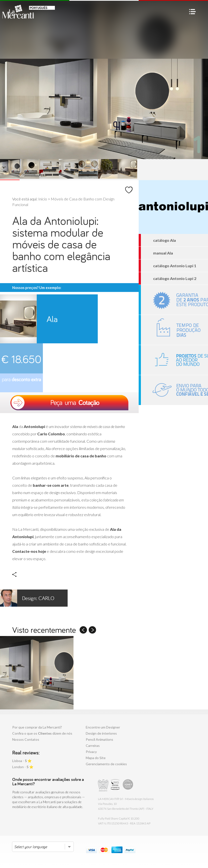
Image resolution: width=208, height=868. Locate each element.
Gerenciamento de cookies (106, 764)
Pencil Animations (99, 739)
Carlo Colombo (27, 598)
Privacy (91, 752)
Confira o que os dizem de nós (42, 733)
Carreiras (93, 746)
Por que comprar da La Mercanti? (37, 727)
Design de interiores (101, 733)
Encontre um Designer (103, 727)
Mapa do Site (96, 758)
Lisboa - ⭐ (22, 761)
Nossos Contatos (26, 739)
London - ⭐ (23, 767)
